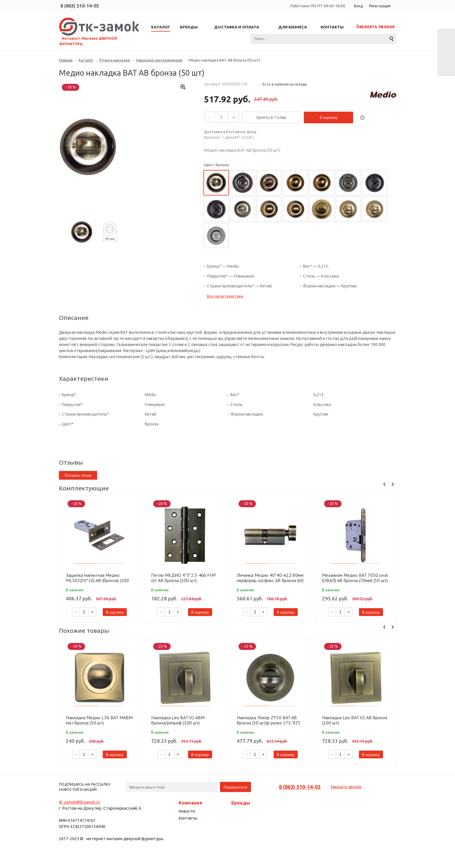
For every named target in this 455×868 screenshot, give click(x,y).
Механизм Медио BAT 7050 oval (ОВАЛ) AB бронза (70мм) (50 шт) (355, 578)
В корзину (329, 117)
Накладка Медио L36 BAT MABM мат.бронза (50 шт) (99, 720)
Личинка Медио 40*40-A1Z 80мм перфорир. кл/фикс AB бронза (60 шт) (270, 578)
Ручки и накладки (115, 60)
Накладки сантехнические (159, 60)
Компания (191, 803)
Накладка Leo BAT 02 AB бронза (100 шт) (355, 720)
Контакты (188, 818)
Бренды (241, 803)
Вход (358, 6)
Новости (187, 811)
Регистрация (380, 6)
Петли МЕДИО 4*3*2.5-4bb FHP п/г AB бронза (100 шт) (183, 578)
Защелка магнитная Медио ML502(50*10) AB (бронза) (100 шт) (97, 578)
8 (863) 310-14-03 (80, 6)
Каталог (86, 60)
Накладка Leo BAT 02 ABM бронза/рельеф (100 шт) (178, 720)
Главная (66, 60)
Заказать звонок (375, 26)
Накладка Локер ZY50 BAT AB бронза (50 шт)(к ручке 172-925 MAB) (269, 720)
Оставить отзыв (78, 475)
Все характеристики (225, 296)
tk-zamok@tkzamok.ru (80, 802)
